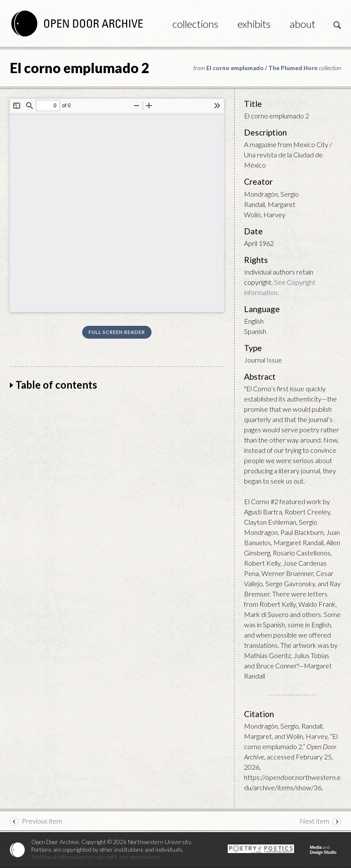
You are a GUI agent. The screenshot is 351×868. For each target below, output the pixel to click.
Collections (195, 24)
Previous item (42, 821)
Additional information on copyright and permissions (96, 857)
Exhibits (254, 24)
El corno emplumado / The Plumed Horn (262, 68)
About (303, 24)
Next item (314, 821)
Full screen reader (117, 332)
